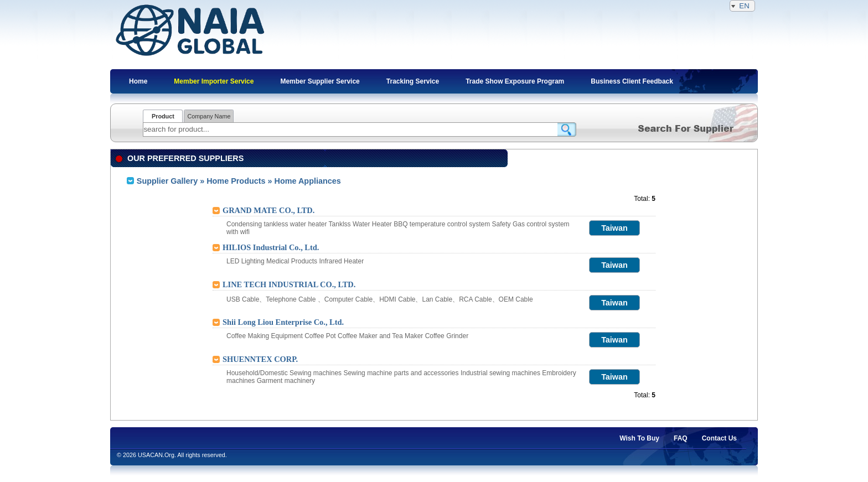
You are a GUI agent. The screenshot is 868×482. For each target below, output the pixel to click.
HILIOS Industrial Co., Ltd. (271, 247)
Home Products (236, 181)
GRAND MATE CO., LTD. (268, 210)
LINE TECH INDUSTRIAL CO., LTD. (289, 284)
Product (163, 116)
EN (742, 6)
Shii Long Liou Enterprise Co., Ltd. (283, 322)
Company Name (209, 116)
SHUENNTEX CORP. (260, 359)
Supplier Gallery (167, 181)
